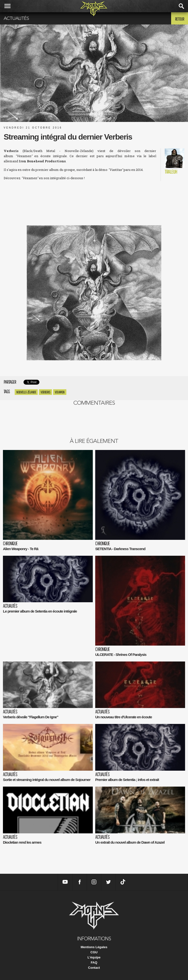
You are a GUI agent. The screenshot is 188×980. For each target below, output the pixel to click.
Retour (180, 19)
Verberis (45, 392)
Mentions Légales (94, 947)
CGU (94, 952)
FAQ (94, 962)
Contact (94, 968)
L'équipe (94, 957)
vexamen (60, 392)
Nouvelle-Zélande (26, 392)
